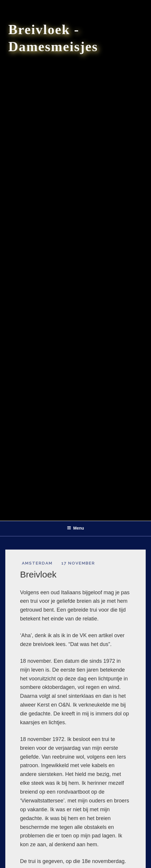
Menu (75, 528)
